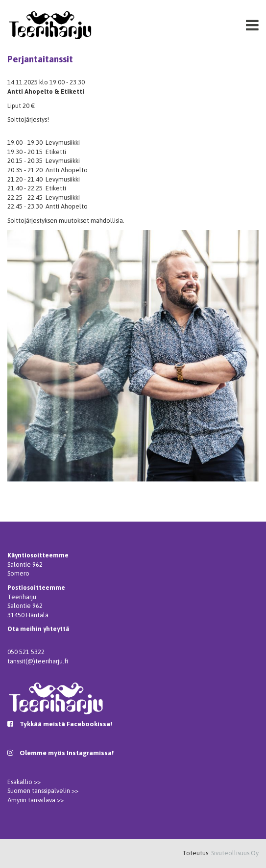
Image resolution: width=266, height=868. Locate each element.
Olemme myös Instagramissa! (67, 753)
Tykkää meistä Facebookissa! (66, 724)
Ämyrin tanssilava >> (36, 800)
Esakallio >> (24, 782)
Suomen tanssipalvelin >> (43, 791)
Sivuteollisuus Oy (235, 853)
